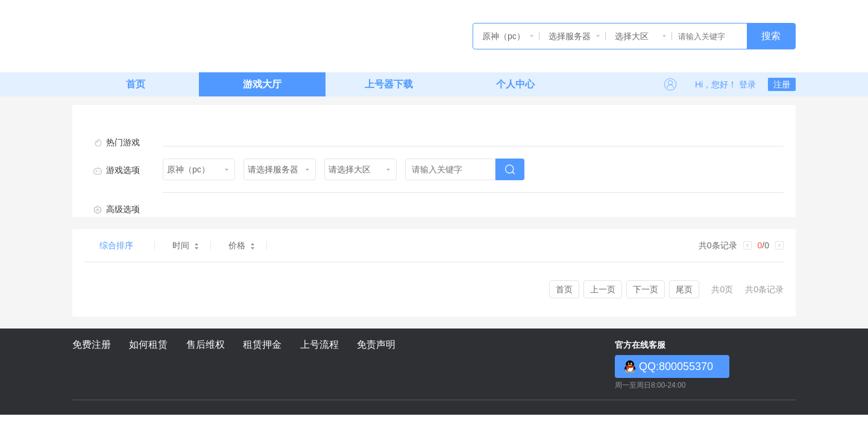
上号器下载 (389, 84)
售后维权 (206, 344)
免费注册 (92, 344)
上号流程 (319, 344)
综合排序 (116, 245)
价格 (241, 245)
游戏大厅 (262, 84)
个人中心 (515, 84)
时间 (185, 245)
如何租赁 (148, 344)
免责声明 (376, 344)
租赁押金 (262, 344)
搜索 (771, 36)
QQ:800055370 (676, 366)
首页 (136, 84)
